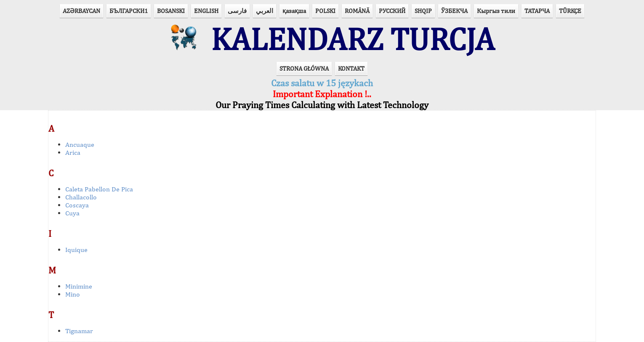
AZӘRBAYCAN (81, 11)
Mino (73, 294)
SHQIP (423, 11)
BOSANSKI (171, 11)
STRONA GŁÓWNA (304, 68)
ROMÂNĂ (357, 11)
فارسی (237, 11)
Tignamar (79, 331)
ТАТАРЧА (537, 11)
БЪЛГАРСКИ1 (129, 11)
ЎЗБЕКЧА (454, 11)
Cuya (72, 213)
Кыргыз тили (496, 11)
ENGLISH (206, 11)
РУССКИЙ (392, 11)
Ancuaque (80, 144)
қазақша (294, 11)
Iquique (76, 250)
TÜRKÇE (570, 11)
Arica (73, 152)
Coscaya (77, 205)
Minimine (79, 286)
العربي (265, 11)
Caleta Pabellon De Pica (99, 189)
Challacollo (81, 197)
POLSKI (325, 11)
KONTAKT (351, 68)
